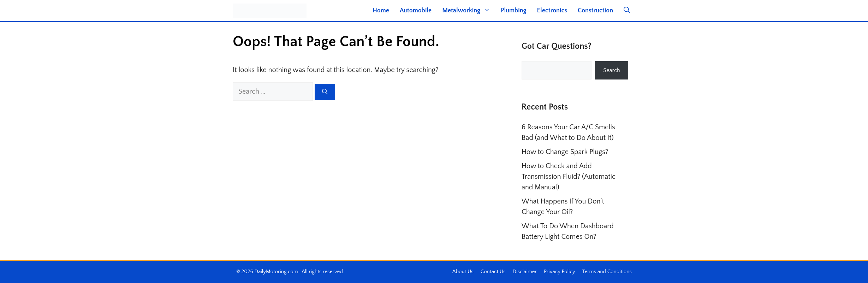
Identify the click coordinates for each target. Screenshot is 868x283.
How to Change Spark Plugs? (565, 152)
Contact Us (493, 272)
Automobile (416, 11)
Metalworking (469, 11)
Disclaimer (525, 272)
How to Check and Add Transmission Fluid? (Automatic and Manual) (569, 177)
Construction (595, 11)
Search (611, 70)
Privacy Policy (560, 272)
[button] (627, 11)
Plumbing (514, 11)
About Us (463, 272)
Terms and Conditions (607, 272)
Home (381, 11)
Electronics (552, 11)
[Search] (325, 92)
